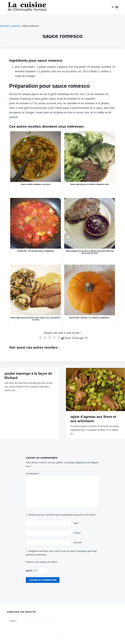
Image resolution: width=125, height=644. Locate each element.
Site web (78, 542)
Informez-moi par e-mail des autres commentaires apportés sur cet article (62, 515)
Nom (77, 523)
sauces (15, 26)
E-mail (78, 533)
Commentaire (33, 473)
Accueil (4, 26)
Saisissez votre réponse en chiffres (42, 562)
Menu (117, 7)
